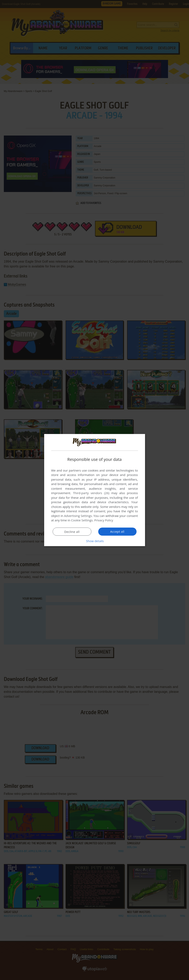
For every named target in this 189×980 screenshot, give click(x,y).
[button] (95, 541)
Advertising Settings (78, 516)
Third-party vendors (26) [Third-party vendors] (91, 493)
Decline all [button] (72, 532)
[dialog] (95, 490)
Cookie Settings (82, 520)
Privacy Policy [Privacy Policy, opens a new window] (104, 520)
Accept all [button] (117, 531)
